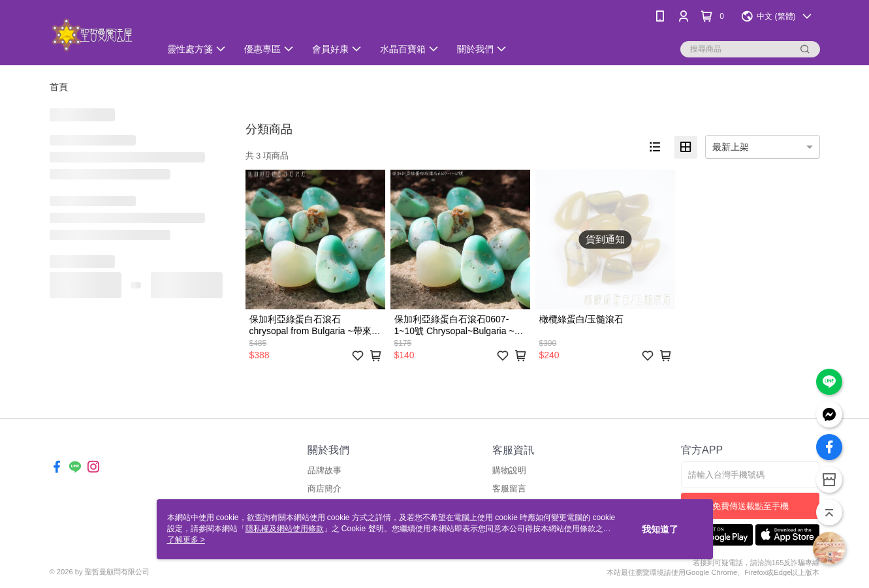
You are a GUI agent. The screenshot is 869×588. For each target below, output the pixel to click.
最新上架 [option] (731, 147)
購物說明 (509, 470)
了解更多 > (186, 540)
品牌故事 (324, 470)
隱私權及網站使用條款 (285, 529)
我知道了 (660, 529)
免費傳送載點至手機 (750, 506)
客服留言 (509, 488)
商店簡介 (324, 488)
